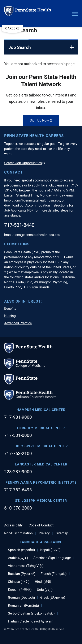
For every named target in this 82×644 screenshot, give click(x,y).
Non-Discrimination (18, 533)
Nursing (10, 316)
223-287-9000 (18, 472)
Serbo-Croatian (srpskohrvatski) (31, 614)
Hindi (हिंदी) (43, 582)
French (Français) (54, 574)
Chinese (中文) (19, 582)
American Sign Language (52, 558)
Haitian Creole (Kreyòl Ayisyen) (31, 621)
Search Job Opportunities (25, 163)
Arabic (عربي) (18, 558)
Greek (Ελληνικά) (53, 598)
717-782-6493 (18, 490)
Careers (12, 28)
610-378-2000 (18, 508)
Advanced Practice (18, 323)
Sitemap (62, 533)
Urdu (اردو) (45, 590)
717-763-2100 (18, 454)
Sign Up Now (41, 120)
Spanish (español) (21, 550)
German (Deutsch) (21, 598)
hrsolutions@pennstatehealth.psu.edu (32, 200)
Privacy (44, 533)
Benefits (10, 309)
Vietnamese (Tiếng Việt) (26, 566)
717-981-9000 (18, 417)
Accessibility (13, 525)
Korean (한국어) (20, 590)
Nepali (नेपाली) (50, 550)
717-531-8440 (19, 225)
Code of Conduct (41, 525)
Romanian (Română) (23, 606)
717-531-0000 (18, 435)
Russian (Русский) (22, 574)
